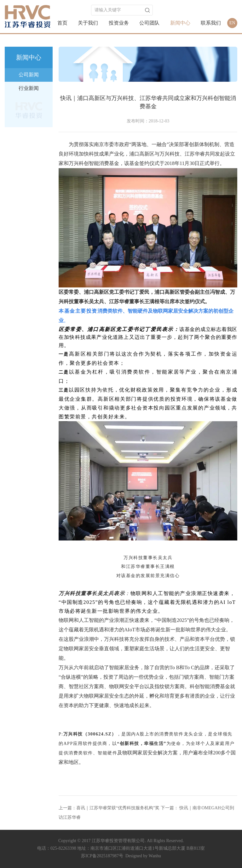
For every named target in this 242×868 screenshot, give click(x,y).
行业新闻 (29, 88)
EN (232, 23)
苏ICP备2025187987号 (102, 856)
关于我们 (88, 23)
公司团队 (149, 23)
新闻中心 (180, 23)
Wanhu (155, 856)
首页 (62, 23)
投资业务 (119, 23)
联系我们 (211, 23)
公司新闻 (29, 75)
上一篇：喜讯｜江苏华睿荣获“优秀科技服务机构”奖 (109, 808)
